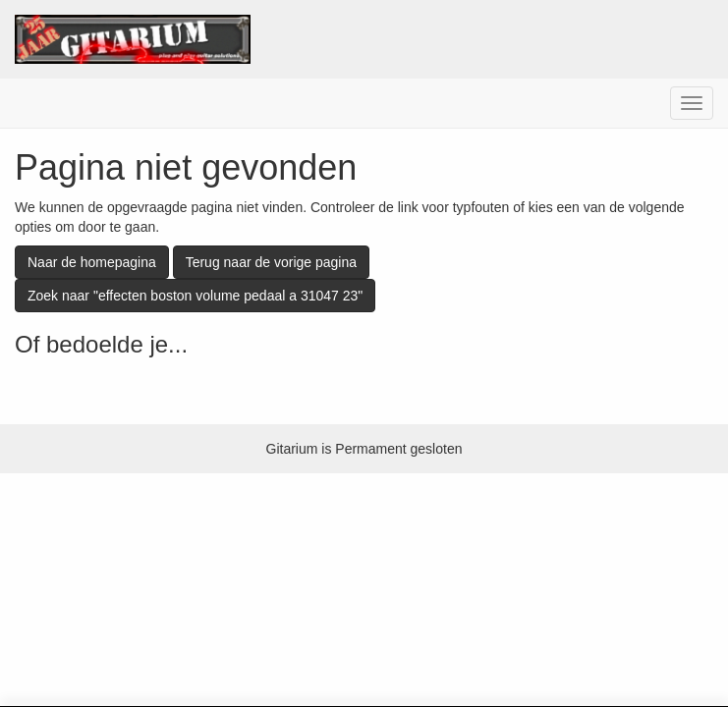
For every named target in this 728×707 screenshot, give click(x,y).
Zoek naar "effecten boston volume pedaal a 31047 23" (195, 296)
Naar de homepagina (92, 262)
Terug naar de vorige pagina (271, 262)
